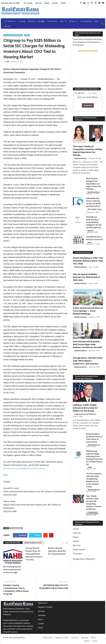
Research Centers (45, 607)
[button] (101, 24)
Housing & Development (13, 35)
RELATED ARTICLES (13, 543)
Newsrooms (43, 603)
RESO (89, 242)
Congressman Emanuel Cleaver (92, 513)
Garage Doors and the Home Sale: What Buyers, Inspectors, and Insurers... (88, 361)
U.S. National (10, 21)
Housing (22, 21)
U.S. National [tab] (79, 93)
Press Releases (86, 21)
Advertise (42, 615)
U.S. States (28, 3)
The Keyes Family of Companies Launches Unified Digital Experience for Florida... (88, 151)
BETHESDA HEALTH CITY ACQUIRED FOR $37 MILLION (54, 587)
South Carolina (79, 549)
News (96, 21)
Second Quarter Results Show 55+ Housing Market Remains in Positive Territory (34, 554)
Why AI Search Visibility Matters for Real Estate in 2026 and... (86, 277)
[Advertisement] (73, 11)
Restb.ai (90, 231)
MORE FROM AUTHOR (33, 543)
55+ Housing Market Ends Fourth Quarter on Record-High (12, 569)
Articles (7, 26)
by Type (73, 21)
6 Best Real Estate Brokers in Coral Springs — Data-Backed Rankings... (88, 311)
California (77, 533)
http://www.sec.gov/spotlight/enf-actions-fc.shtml (24, 468)
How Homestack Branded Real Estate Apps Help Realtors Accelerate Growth (87, 344)
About (47, 3)
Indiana (76, 541)
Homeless (31, 21)
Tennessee (77, 554)
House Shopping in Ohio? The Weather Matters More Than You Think (88, 261)
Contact (55, 3)
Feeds (63, 3)
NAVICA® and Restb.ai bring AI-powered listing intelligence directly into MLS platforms (94, 222)
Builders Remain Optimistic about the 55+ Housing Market (57, 551)
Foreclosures (52, 21)
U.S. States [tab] (93, 93)
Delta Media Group (95, 209)
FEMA (90, 467)
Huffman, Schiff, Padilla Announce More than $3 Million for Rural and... (85, 408)
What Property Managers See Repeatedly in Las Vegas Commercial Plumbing (93, 184)
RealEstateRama (80, 158)
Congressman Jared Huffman (85, 414)
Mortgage (41, 21)
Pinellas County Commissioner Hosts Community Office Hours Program (16, 589)
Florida (76, 537)
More (63, 21)
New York (77, 545)
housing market (16, 528)
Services (38, 3)
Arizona (76, 529)
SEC (8, 62)
